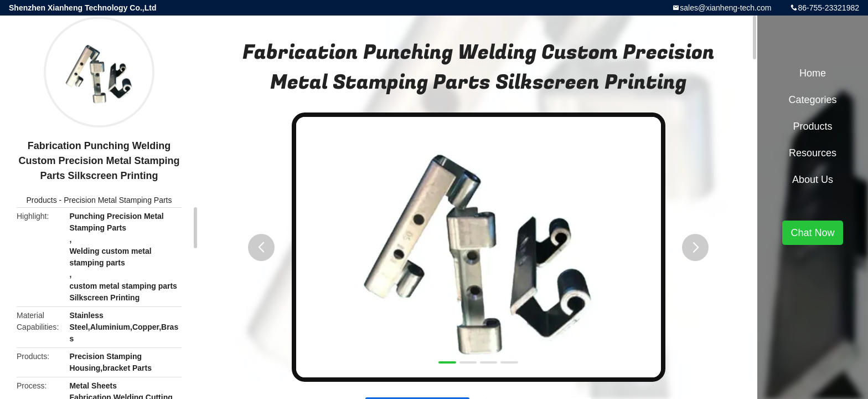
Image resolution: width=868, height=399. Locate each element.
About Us (813, 180)
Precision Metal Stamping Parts (118, 200)
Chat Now (812, 233)
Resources (813, 153)
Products (41, 200)
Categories (812, 100)
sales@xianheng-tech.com (725, 8)
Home (813, 73)
